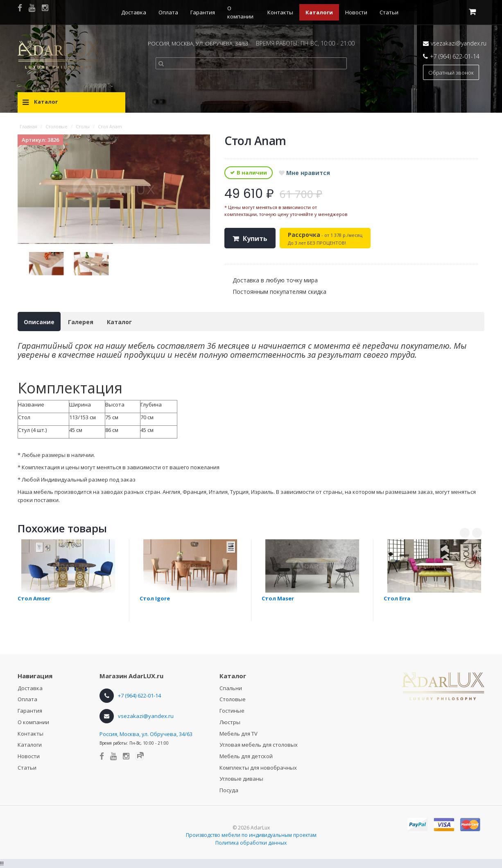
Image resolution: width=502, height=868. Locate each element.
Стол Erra (397, 598)
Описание (39, 322)
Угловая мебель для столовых (259, 745)
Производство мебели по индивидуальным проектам (251, 835)
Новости (356, 12)
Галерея (81, 322)
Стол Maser (278, 598)
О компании (33, 722)
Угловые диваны (241, 779)
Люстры (230, 722)
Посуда (229, 790)
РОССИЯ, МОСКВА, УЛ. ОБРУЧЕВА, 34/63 (198, 43)
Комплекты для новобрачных (258, 768)
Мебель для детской (246, 756)
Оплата (168, 12)
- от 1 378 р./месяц (325, 238)
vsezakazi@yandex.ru (459, 43)
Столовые (233, 699)
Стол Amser (34, 598)
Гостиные (232, 711)
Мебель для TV (239, 734)
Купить (255, 239)
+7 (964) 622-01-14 (455, 56)
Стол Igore (155, 598)
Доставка (134, 12)
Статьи (389, 12)
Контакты (280, 12)
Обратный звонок (451, 73)
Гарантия (203, 12)
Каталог (119, 322)
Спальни (231, 688)
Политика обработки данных (251, 843)
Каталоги (319, 12)
